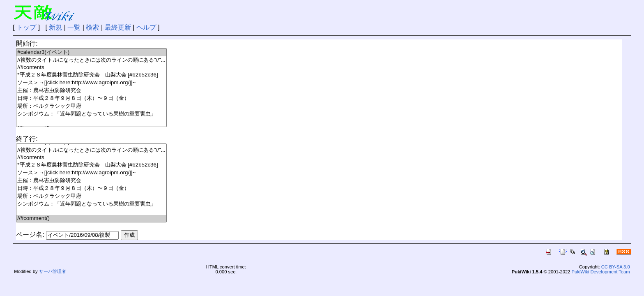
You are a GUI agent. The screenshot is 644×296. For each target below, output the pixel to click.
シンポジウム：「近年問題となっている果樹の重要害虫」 (91, 114)
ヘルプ (146, 27)
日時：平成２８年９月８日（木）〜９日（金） (91, 98)
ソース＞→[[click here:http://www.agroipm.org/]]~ (91, 83)
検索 (92, 27)
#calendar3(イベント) (91, 52)
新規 (55, 27)
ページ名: (30, 235)
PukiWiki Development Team (600, 272)
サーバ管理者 (53, 271)
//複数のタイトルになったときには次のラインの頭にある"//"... (91, 60)
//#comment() (91, 219)
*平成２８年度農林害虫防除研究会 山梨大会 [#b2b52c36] (91, 75)
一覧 (74, 27)
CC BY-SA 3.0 (616, 267)
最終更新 (118, 27)
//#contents (91, 68)
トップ (26, 27)
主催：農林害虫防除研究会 (91, 91)
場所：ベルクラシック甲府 (91, 106)
